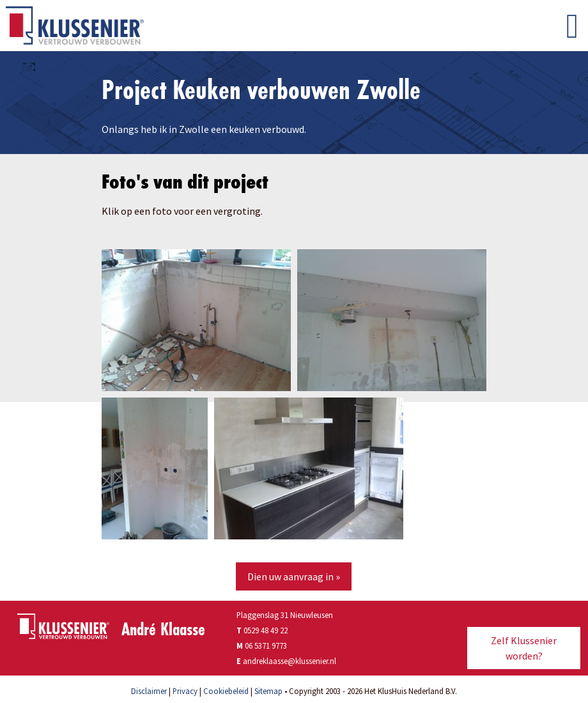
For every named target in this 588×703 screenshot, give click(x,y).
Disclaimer (149, 691)
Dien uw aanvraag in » (294, 576)
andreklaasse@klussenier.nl (290, 661)
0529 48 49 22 (262, 630)
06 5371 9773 (266, 645)
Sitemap (268, 691)
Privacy (185, 691)
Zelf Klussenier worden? (524, 648)
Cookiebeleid (226, 691)
